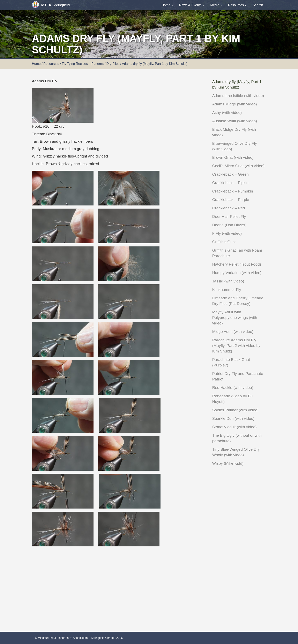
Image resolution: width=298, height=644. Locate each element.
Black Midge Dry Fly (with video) (234, 132)
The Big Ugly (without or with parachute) (237, 438)
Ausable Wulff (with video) (235, 121)
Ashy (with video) (227, 113)
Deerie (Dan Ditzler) (229, 225)
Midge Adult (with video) (233, 332)
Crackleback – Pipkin (230, 183)
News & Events (192, 5)
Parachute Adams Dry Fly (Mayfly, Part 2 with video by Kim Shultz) (236, 346)
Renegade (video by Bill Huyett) (233, 399)
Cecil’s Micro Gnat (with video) (239, 166)
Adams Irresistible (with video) (238, 96)
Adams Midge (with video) (235, 104)
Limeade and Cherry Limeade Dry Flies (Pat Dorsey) (238, 301)
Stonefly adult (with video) (234, 427)
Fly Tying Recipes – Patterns (83, 64)
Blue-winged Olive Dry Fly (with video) (235, 146)
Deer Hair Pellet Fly (229, 216)
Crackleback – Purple (231, 200)
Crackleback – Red (229, 208)
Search (258, 5)
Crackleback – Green (230, 174)
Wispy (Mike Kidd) (228, 463)
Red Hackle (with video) (233, 388)
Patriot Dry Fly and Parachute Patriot (238, 376)
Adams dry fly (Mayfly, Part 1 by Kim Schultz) (237, 84)
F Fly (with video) (227, 233)
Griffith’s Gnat (224, 242)
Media (216, 5)
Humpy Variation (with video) (237, 273)
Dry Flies (113, 64)
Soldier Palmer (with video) (236, 410)
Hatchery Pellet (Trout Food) (237, 264)
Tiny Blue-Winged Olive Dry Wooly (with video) (236, 452)
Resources (237, 5)
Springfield (51, 5)
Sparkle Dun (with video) (233, 418)
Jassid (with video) (228, 281)
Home (167, 5)
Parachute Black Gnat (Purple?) (231, 362)
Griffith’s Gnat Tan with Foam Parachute (237, 253)
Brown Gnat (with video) (233, 157)
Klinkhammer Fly (227, 290)
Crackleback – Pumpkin (233, 191)
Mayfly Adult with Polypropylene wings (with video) (235, 318)
